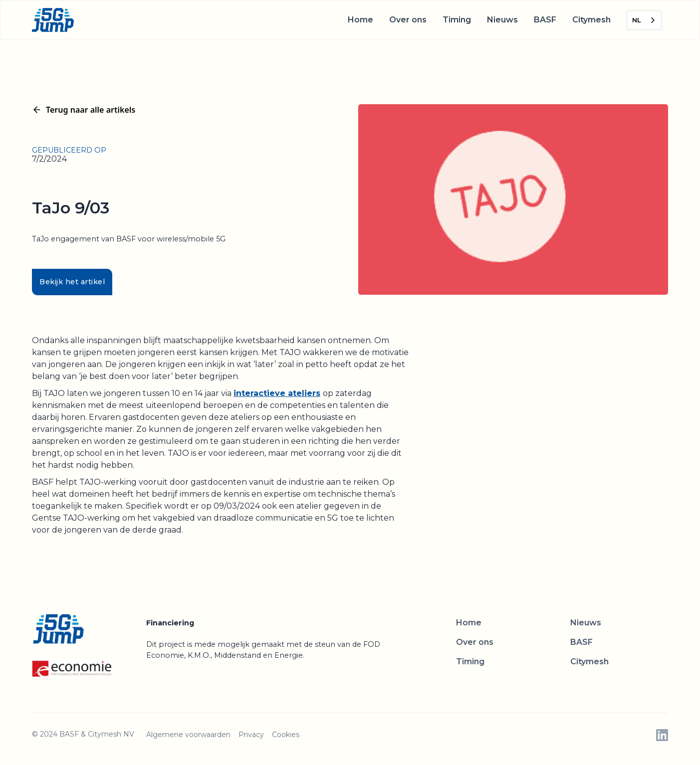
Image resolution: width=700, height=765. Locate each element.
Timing (457, 20)
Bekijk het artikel (72, 282)
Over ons (408, 20)
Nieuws (502, 20)
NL (637, 20)
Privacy (251, 735)
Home (360, 20)
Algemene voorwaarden (188, 735)
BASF (545, 20)
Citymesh (591, 20)
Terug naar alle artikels (84, 110)
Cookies (286, 735)
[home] (53, 20)
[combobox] (644, 20)
